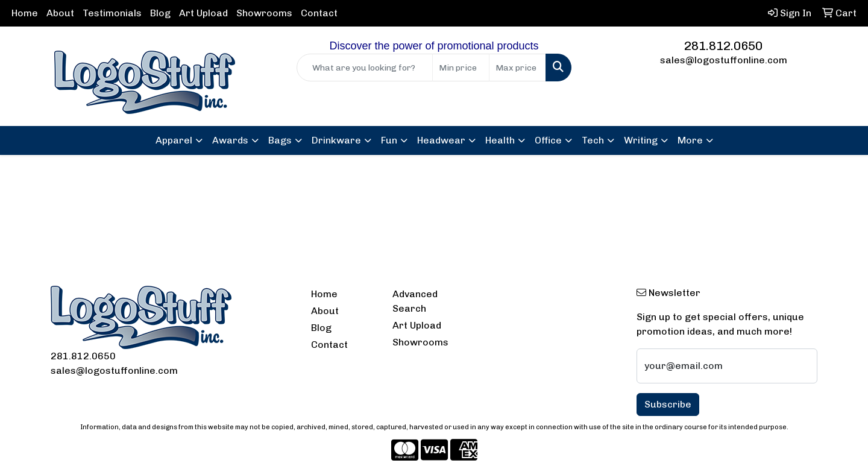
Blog (160, 13)
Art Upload (203, 13)
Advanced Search (415, 301)
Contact (319, 13)
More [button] (690, 140)
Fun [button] (389, 140)
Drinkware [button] (336, 140)
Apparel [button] (174, 140)
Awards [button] (230, 140)
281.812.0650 (723, 46)
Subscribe (668, 404)
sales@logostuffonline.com (724, 60)
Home (25, 13)
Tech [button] (593, 140)
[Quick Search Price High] (517, 68)
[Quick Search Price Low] (461, 68)
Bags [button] (280, 140)
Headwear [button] (441, 140)
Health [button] (500, 140)
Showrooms (264, 13)
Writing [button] (641, 140)
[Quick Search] (365, 68)
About (60, 13)
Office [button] (548, 140)
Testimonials (112, 13)
